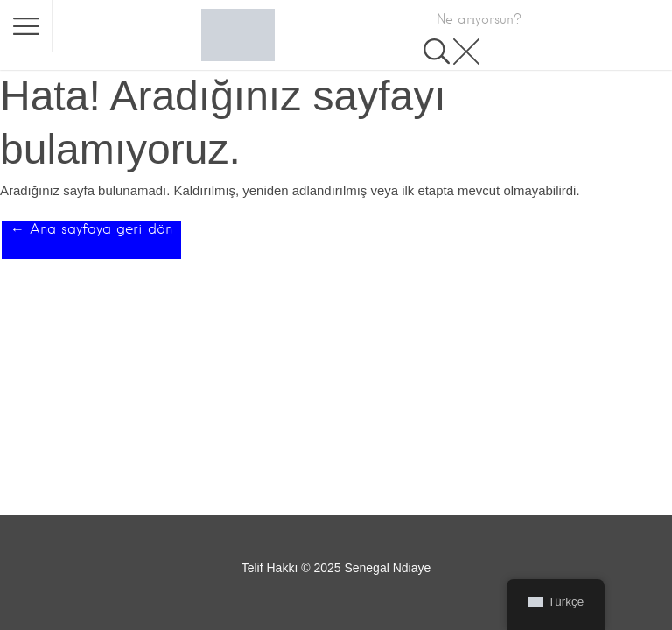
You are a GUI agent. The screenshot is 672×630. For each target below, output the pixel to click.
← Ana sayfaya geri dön (91, 229)
